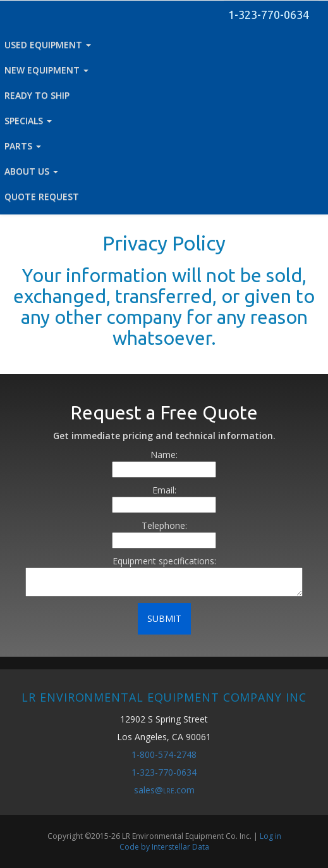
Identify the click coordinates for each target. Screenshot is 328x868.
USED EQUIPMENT (48, 45)
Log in (270, 836)
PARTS (23, 146)
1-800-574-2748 (164, 754)
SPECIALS (28, 121)
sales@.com (164, 790)
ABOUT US (31, 171)
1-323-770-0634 (269, 15)
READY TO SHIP (37, 95)
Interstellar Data (180, 847)
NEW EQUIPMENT (46, 70)
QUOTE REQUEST (42, 196)
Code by (136, 847)
